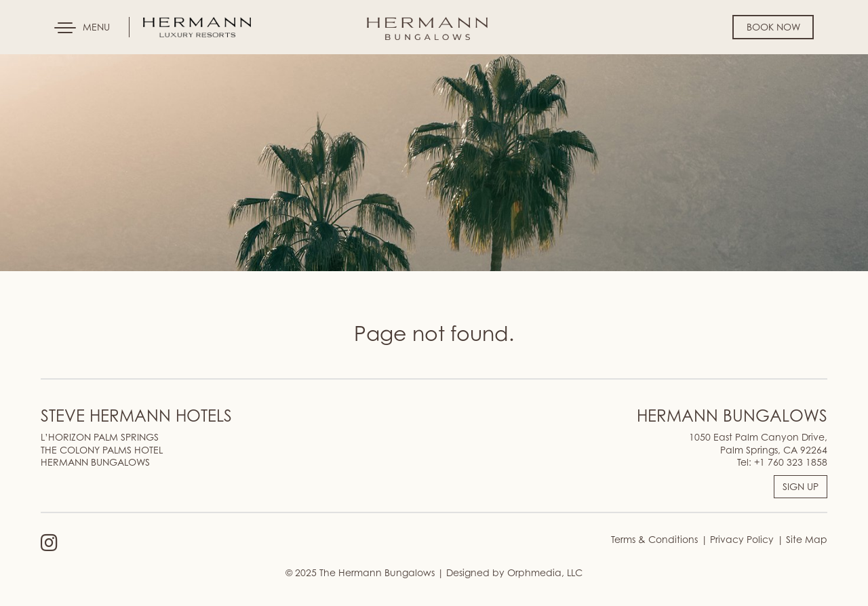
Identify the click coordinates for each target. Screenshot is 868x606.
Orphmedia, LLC (545, 572)
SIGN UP (801, 486)
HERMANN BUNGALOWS (95, 462)
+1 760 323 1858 (791, 462)
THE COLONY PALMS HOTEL (102, 450)
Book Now (773, 27)
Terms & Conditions (654, 539)
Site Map (805, 539)
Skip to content (50, 62)
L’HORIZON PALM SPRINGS (100, 437)
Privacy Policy (741, 539)
